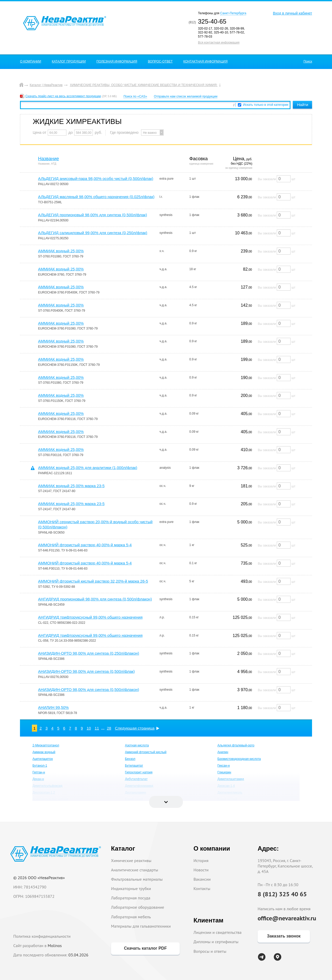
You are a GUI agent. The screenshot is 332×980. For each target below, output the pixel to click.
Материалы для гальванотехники (141, 926)
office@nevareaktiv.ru (287, 918)
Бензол (130, 759)
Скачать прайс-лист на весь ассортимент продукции (63, 96)
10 (89, 728)
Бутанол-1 (40, 766)
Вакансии (202, 879)
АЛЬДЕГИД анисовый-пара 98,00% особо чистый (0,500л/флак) (96, 178)
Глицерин (224, 772)
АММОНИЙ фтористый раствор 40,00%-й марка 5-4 (85, 545)
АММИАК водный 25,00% (61, 251)
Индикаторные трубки (131, 888)
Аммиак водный (44, 752)
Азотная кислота (137, 745)
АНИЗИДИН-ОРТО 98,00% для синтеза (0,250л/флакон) (89, 653)
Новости (201, 870)
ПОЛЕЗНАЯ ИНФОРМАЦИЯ (117, 61)
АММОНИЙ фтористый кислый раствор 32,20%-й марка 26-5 (93, 581)
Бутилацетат (134, 766)
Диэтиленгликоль (230, 793)
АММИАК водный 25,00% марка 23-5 (71, 486)
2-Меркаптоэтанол (46, 745)
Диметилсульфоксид (47, 786)
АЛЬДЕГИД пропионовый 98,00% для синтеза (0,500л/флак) (93, 215)
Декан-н (38, 779)
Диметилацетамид (231, 779)
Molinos (55, 946)
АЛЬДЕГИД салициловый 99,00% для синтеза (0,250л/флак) (93, 233)
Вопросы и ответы (210, 951)
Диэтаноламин (136, 793)
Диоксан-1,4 (226, 786)
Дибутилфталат (136, 779)
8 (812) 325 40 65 (282, 894)
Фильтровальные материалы (137, 879)
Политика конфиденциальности (42, 936)
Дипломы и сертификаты (216, 942)
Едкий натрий (227, 799)
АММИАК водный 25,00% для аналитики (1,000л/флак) (88, 468)
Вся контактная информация (219, 43)
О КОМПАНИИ (30, 61)
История (201, 860)
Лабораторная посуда (131, 898)
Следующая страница (135, 728)
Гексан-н (224, 766)
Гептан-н (39, 772)
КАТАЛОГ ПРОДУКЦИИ (69, 61)
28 (109, 728)
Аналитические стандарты (134, 870)
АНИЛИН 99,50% (53, 707)
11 (97, 728)
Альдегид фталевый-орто (236, 745)
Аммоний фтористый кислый (146, 752)
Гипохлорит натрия (139, 772)
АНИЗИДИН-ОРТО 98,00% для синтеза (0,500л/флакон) (89, 689)
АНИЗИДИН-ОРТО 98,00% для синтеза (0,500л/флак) (87, 671)
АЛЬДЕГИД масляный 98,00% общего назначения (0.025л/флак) (96, 197)
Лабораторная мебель (131, 917)
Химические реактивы (131, 860)
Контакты (202, 888)
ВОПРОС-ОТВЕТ (160, 61)
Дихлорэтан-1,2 (44, 793)
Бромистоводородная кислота (239, 759)
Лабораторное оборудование (138, 907)
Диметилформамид (139, 786)
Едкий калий (134, 799)
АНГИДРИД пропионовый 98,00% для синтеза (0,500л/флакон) (95, 599)
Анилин (223, 752)
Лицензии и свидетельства (217, 932)
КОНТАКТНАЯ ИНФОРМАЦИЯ (206, 61)
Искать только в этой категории (266, 105)
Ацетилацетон (43, 759)
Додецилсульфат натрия (50, 799)
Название (49, 159)
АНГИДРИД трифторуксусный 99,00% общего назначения (90, 617)
